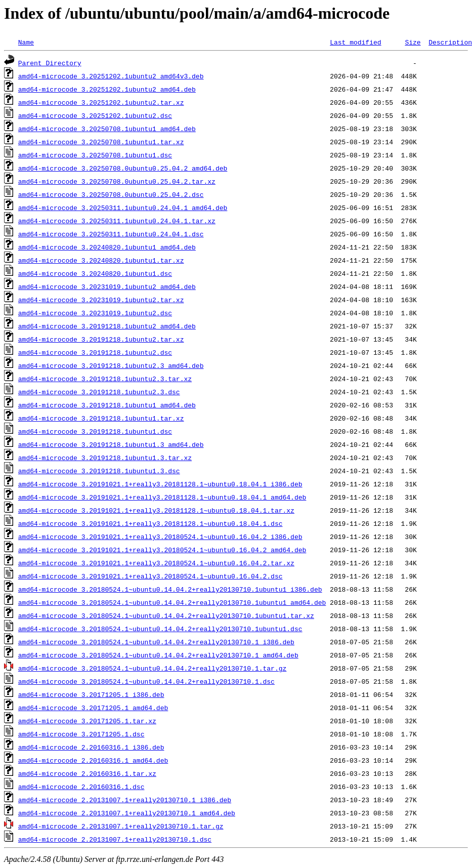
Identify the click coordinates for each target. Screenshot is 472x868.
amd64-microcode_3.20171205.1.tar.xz (87, 721)
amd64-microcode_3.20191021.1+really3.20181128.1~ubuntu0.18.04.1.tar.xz (156, 510)
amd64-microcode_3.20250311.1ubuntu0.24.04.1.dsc (111, 234)
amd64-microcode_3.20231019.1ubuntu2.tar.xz (101, 300)
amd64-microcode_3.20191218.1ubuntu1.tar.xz (101, 418)
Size (413, 42)
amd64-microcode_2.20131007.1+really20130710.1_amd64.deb (127, 813)
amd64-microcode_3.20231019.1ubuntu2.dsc (95, 313)
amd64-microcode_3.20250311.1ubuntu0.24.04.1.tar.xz (117, 221)
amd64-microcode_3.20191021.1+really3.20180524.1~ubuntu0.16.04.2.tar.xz (156, 563)
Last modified (355, 42)
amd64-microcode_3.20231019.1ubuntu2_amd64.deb (107, 286)
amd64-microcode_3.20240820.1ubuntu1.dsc (95, 273)
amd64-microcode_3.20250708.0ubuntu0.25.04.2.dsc (111, 194)
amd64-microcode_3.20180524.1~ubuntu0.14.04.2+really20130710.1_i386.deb (156, 642)
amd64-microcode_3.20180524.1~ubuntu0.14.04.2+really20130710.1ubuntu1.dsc (160, 629)
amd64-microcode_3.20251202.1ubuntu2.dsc (95, 115)
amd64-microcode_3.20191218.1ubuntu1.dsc (95, 431)
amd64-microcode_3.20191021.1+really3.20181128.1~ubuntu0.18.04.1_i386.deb (160, 484)
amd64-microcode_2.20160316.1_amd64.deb (93, 760)
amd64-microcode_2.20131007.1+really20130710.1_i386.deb (125, 800)
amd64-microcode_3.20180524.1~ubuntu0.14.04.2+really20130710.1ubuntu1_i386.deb (170, 589)
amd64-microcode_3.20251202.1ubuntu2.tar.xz (101, 102)
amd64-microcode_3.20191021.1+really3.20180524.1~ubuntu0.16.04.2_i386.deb (160, 536)
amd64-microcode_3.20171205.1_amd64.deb (93, 708)
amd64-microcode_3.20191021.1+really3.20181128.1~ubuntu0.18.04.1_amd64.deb (162, 497)
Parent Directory (50, 63)
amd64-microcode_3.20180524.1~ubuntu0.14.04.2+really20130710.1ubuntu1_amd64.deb (172, 602)
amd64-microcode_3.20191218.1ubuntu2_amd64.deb (107, 326)
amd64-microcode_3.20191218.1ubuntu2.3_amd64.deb (111, 365)
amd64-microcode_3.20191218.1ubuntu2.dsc (95, 352)
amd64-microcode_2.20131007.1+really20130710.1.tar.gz (121, 826)
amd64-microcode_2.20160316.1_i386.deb (91, 747)
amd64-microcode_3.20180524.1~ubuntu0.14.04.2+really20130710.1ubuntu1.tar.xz (166, 615)
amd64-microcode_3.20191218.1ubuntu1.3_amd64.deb (111, 444)
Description (450, 42)
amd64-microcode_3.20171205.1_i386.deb (91, 694)
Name (26, 42)
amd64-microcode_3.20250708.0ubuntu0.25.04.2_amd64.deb (123, 168)
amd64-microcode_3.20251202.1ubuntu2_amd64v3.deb (111, 76)
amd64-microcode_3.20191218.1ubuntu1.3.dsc (99, 471)
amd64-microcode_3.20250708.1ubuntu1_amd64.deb (107, 129)
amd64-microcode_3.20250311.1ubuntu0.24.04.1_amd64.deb (123, 208)
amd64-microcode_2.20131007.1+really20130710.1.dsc (115, 839)
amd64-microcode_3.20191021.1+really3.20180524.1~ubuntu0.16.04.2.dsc (151, 576)
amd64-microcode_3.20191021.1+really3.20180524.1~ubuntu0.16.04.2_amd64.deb (162, 550)
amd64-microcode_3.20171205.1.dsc (81, 734)
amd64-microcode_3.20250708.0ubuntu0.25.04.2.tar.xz (117, 181)
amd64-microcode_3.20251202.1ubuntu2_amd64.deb (107, 89)
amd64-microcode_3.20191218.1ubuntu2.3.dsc (99, 392)
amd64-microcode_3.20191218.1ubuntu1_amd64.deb (107, 405)
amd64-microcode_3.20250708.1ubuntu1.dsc (95, 155)
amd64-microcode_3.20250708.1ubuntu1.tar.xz (101, 142)
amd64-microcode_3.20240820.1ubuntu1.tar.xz (101, 260)
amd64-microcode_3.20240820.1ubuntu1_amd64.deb (107, 247)
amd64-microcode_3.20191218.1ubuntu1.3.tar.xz (105, 458)
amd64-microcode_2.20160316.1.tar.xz (87, 773)
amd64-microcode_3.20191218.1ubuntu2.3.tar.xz (105, 379)
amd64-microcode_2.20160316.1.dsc (81, 787)
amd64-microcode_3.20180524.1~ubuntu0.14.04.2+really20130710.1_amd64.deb (158, 655)
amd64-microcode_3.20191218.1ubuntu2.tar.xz (101, 339)
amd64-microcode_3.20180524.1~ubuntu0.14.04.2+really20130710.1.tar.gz (152, 668)
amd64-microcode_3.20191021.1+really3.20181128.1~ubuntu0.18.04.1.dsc (151, 523)
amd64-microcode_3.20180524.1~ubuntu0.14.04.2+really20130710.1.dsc (146, 681)
